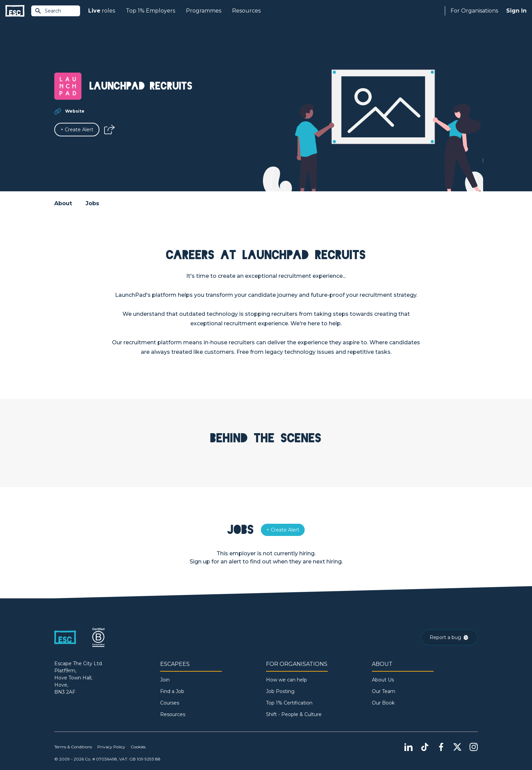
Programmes (204, 11)
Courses (170, 703)
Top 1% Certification (289, 703)
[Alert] (77, 130)
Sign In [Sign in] (516, 11)
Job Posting (280, 691)
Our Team (384, 691)
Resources (246, 11)
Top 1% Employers (150, 11)
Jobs (92, 203)
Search (48, 11)
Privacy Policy (111, 747)
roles (102, 11)
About (63, 203)
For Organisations (474, 11)
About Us (383, 680)
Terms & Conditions (73, 747)
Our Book (383, 703)
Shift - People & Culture (294, 714)
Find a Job (172, 691)
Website (75, 111)
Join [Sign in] (165, 680)
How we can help (287, 680)
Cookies (138, 747)
